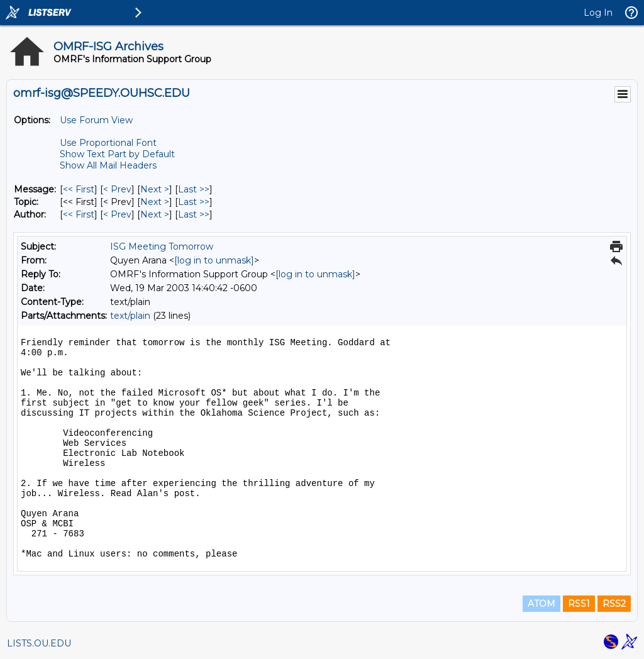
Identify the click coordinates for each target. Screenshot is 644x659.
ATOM (541, 604)
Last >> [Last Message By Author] (194, 214)
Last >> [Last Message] (194, 189)
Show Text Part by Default (117, 154)
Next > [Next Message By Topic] (155, 202)
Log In (598, 13)
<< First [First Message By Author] (79, 214)
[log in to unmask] (214, 260)
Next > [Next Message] (155, 189)
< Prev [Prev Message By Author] (117, 214)
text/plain (130, 316)
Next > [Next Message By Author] (155, 214)
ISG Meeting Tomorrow (162, 246)
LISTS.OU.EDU (39, 643)
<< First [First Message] (79, 189)
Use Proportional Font (108, 143)
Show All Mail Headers (108, 165)
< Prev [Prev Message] (117, 189)
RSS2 (614, 604)
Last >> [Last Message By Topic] (194, 202)
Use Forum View (96, 120)
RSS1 (579, 604)
